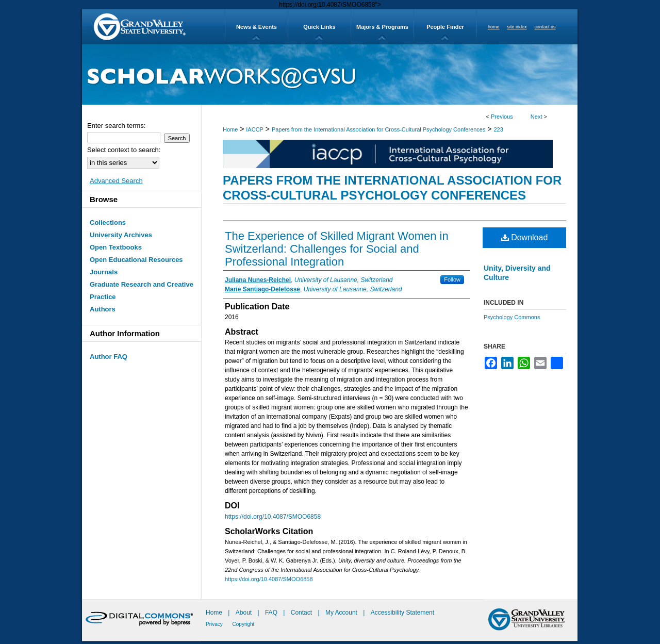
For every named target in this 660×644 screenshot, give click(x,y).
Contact (301, 613)
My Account (342, 613)
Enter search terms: (116, 126)
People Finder (445, 27)
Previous (502, 117)
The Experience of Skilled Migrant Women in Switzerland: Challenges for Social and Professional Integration (337, 249)
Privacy (215, 624)
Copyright (244, 624)
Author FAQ (109, 357)
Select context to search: (124, 150)
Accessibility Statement (402, 613)
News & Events (257, 27)
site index (517, 27)
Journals (104, 272)
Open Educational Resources (136, 260)
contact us (545, 27)
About (245, 613)
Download (525, 237)
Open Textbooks (116, 247)
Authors (103, 309)
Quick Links (319, 27)
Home (230, 129)
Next (537, 117)
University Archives (121, 235)
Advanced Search (116, 181)
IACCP (255, 129)
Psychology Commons (512, 317)
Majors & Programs (382, 27)
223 (498, 129)
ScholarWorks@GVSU (330, 75)
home (494, 27)
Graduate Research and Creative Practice (142, 291)
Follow (452, 279)
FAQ (272, 613)
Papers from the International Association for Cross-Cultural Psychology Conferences (379, 129)
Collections (108, 222)
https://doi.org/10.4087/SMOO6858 (273, 517)
